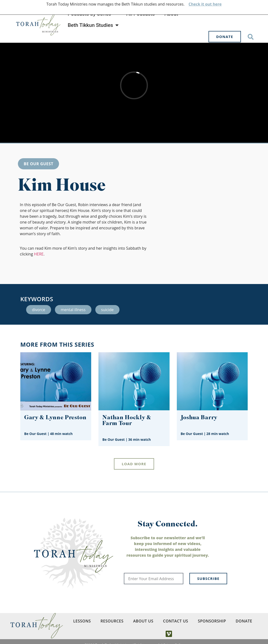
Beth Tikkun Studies (93, 25)
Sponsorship (212, 621)
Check (194, 4)
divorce (39, 310)
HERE (39, 254)
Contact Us (176, 621)
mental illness (73, 310)
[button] (251, 37)
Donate (244, 621)
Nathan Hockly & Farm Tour (127, 421)
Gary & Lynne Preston (55, 418)
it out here (211, 4)
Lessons (82, 621)
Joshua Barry (199, 418)
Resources (112, 621)
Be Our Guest (38, 164)
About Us (143, 621)
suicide (107, 310)
